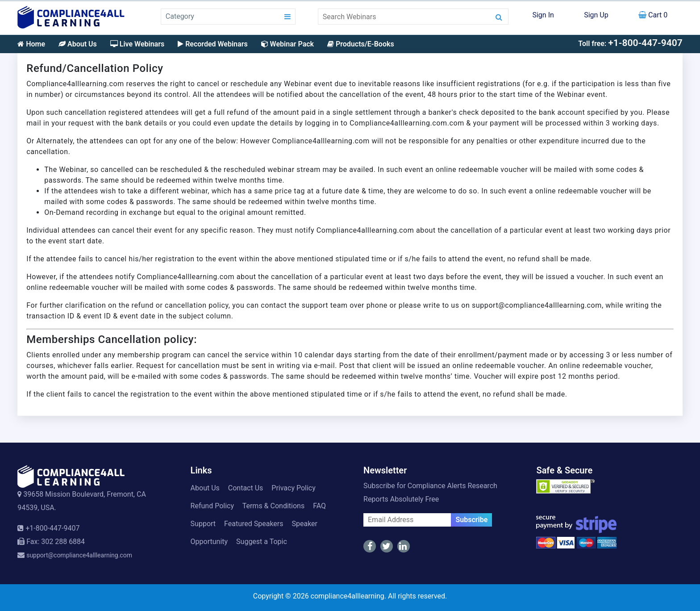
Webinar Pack (287, 44)
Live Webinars (137, 44)
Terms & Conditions (274, 506)
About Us (78, 44)
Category (180, 16)
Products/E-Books (361, 44)
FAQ (319, 506)
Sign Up (596, 15)
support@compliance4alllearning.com (79, 555)
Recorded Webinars (212, 44)
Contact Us (246, 488)
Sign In (543, 15)
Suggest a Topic (262, 542)
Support (203, 524)
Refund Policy (212, 506)
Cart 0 (653, 15)
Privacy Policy (294, 488)
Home (31, 44)
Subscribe (471, 520)
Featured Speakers (254, 524)
